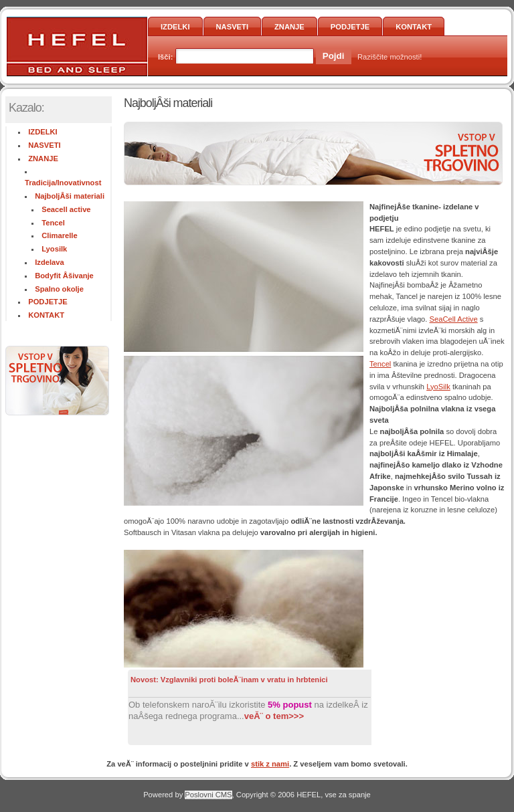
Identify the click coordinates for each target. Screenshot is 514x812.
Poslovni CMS (208, 795)
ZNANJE (289, 27)
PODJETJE (350, 27)
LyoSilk (438, 387)
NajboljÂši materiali (70, 196)
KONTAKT (414, 27)
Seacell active (66, 209)
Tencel (53, 223)
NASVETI (233, 27)
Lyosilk (54, 249)
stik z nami (270, 764)
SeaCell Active (454, 319)
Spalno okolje (59, 289)
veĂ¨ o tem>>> (274, 716)
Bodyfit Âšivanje (64, 276)
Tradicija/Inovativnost (63, 183)
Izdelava (50, 262)
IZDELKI (175, 27)
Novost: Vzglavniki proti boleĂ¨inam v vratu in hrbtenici (229, 680)
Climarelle (59, 235)
